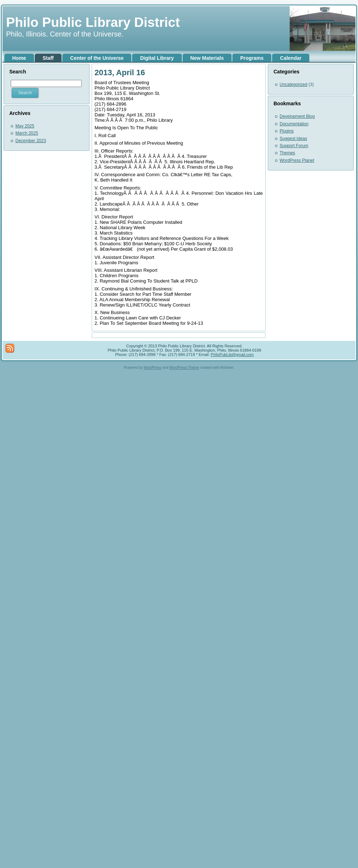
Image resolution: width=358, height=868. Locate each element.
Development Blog (297, 116)
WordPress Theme (184, 368)
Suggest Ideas (293, 139)
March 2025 (27, 133)
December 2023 (31, 141)
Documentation (294, 124)
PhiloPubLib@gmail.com (232, 355)
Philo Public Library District (93, 22)
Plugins (287, 131)
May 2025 (25, 126)
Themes (287, 153)
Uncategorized (293, 85)
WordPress (152, 368)
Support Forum (294, 146)
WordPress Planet (297, 160)
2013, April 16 (120, 73)
